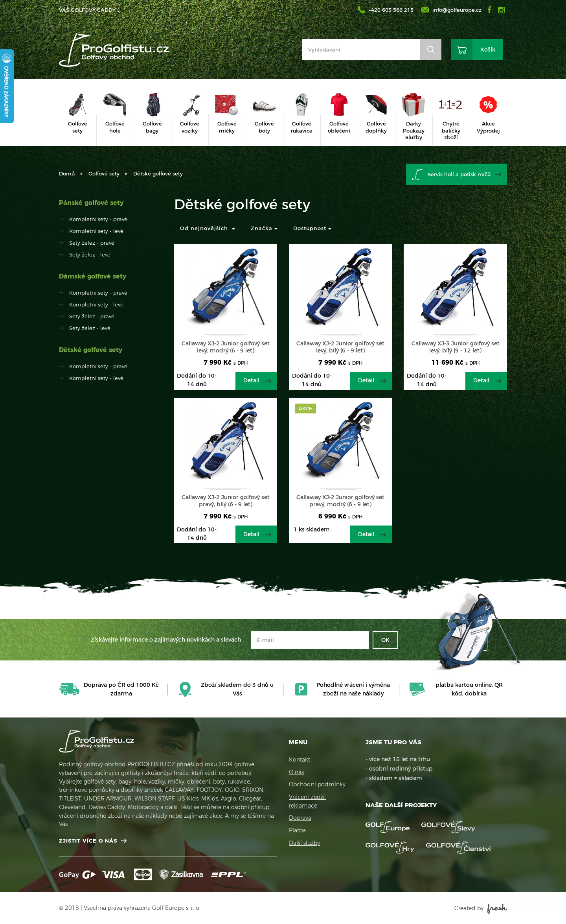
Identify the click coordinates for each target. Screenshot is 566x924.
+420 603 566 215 (391, 10)
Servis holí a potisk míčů (459, 174)
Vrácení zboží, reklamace (307, 801)
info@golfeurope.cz (457, 10)
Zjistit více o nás (88, 841)
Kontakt (300, 760)
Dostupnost (312, 228)
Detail (251, 380)
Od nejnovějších (208, 228)
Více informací (482, 888)
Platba (297, 830)
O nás (296, 772)
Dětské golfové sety (91, 350)
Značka (264, 228)
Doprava (300, 818)
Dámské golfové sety (93, 276)
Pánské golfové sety (91, 203)
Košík (488, 50)
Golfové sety (104, 173)
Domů (67, 173)
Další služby (304, 843)
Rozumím (499, 904)
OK (385, 640)
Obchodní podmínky (317, 784)
